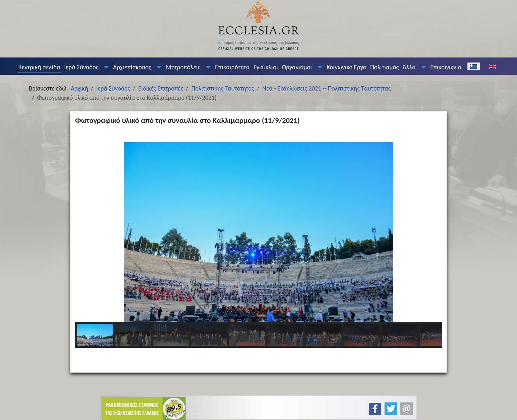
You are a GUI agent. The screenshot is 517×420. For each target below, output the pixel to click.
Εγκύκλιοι (266, 67)
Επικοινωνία (446, 67)
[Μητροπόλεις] (207, 67)
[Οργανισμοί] (318, 67)
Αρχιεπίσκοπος (132, 67)
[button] (86, 232)
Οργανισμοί (297, 67)
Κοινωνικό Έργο (346, 67)
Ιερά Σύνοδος (81, 67)
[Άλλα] (422, 67)
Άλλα (409, 67)
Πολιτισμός (385, 67)
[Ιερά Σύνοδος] (105, 67)
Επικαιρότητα (232, 67)
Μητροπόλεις (183, 67)
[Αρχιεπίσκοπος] (158, 67)
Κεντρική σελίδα (39, 67)
